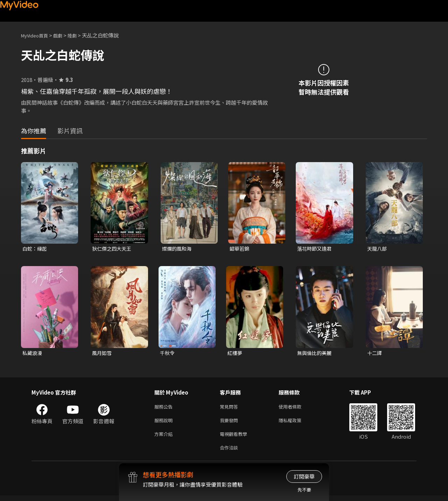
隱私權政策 (296, 423)
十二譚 (375, 354)
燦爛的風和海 (178, 249)
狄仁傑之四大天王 (113, 249)
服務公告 (165, 408)
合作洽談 (230, 453)
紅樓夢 (235, 354)
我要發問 (230, 423)
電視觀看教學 (236, 438)
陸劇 (79, 35)
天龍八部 (378, 249)
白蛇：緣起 (36, 249)
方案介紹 (165, 438)
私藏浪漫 (33, 354)
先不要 (304, 490)
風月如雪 (103, 354)
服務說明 (165, 423)
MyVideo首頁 (37, 35)
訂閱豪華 (304, 476)
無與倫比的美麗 (316, 354)
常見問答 (230, 408)
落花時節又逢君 (316, 249)
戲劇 (63, 35)
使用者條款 (296, 408)
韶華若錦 (240, 249)
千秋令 (168, 354)
